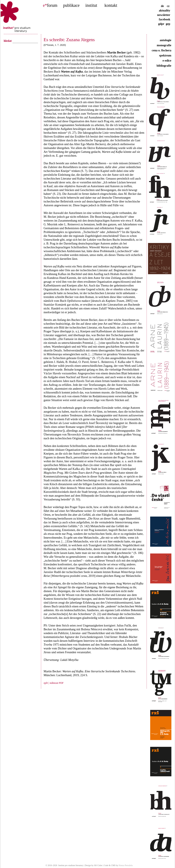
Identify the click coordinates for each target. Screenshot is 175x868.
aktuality (165, 11)
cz (168, 6)
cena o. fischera (161, 50)
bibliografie (164, 66)
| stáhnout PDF (56, 683)
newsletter (164, 15)
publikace (71, 5)
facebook (165, 19)
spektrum (165, 55)
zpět (46, 683)
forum (50, 5)
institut (91, 5)
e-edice (167, 61)
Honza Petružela (126, 865)
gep (168, 24)
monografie (164, 45)
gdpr (161, 24)
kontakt (111, 5)
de (164, 6)
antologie (165, 40)
